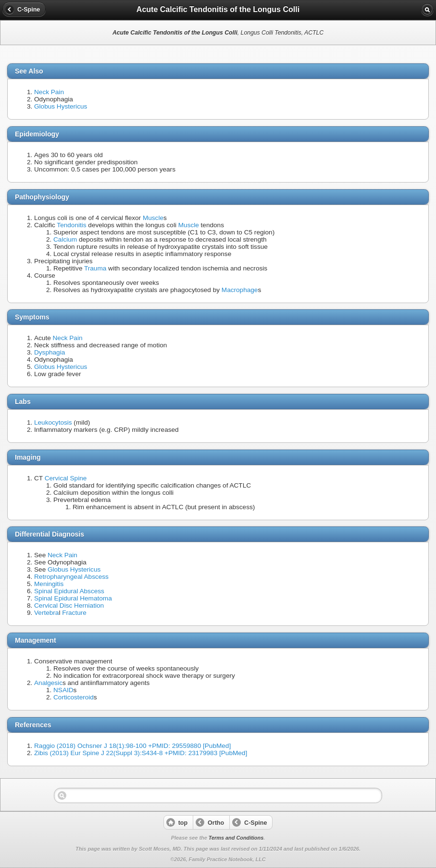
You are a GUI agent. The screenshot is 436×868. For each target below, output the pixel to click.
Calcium (65, 239)
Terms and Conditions (236, 838)
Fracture (74, 613)
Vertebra (46, 613)
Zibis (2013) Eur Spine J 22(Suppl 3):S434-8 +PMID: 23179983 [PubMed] (141, 753)
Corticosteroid (74, 697)
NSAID (63, 690)
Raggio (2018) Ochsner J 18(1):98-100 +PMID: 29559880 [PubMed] (132, 746)
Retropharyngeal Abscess (71, 577)
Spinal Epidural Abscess (69, 591)
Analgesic (48, 683)
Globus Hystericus (61, 106)
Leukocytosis (53, 422)
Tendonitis (71, 225)
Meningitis (49, 584)
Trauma (95, 268)
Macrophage (240, 290)
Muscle (153, 218)
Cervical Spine (66, 478)
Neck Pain (49, 92)
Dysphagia (50, 352)
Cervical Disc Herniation (69, 605)
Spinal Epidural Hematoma (73, 598)
